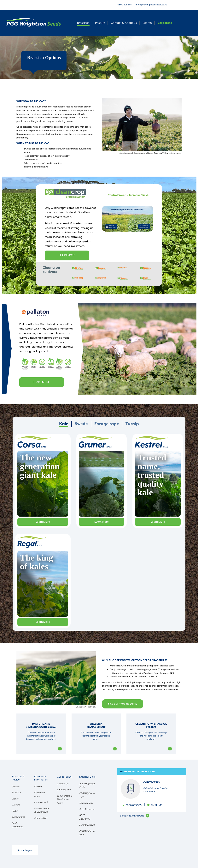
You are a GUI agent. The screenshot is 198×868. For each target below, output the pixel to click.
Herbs (15, 811)
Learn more (67, 255)
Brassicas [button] (83, 23)
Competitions (41, 818)
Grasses (15, 787)
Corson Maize (86, 803)
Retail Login (25, 850)
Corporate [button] (165, 23)
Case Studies (18, 817)
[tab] (64, 424)
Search (147, 23)
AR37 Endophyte (85, 817)
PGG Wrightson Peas (87, 833)
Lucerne (16, 805)
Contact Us (63, 784)
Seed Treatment (87, 809)
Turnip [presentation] (132, 424)
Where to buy (64, 790)
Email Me (157, 805)
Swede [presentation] (81, 424)
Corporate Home (39, 794)
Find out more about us (123, 704)
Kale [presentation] (64, 424)
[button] (152, 772)
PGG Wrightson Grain (87, 786)
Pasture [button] (100, 23)
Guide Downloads (17, 825)
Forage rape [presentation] (107, 424)
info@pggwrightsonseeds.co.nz (151, 5)
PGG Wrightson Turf (87, 795)
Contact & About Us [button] (124, 23)
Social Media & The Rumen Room (64, 799)
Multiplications (87, 825)
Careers (38, 787)
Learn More (43, 522)
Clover (15, 799)
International (41, 802)
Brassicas (16, 793)
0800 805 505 (125, 5)
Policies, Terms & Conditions (42, 810)
